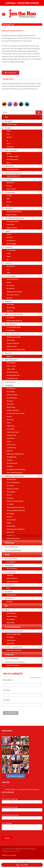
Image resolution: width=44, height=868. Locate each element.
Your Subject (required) (22, 817)
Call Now (22, 865)
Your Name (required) (22, 801)
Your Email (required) (22, 809)
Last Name (6, 700)
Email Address (8, 680)
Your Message (22, 826)
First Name (6, 690)
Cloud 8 (13, 855)
